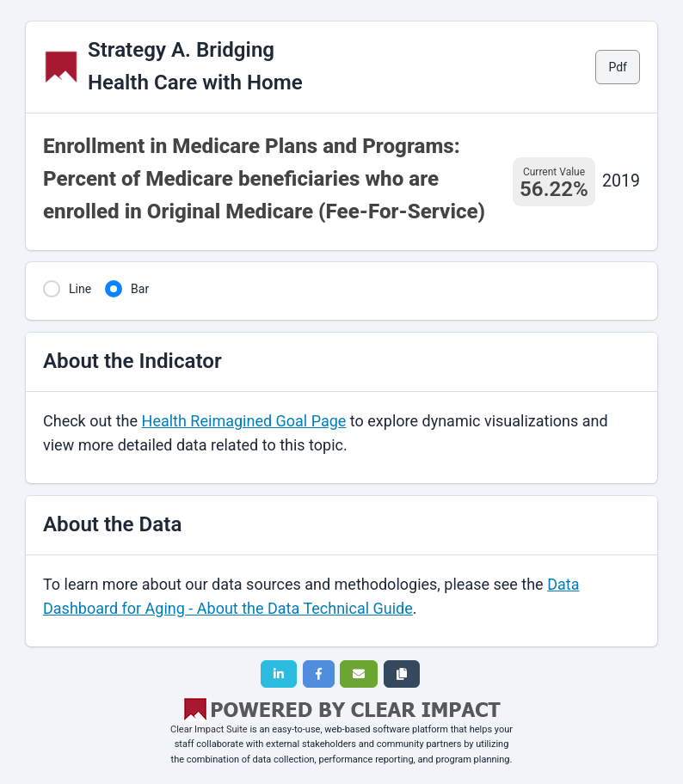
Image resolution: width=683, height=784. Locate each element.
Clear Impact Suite (209, 729)
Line (80, 289)
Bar (140, 289)
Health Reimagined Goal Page (244, 421)
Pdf (618, 67)
